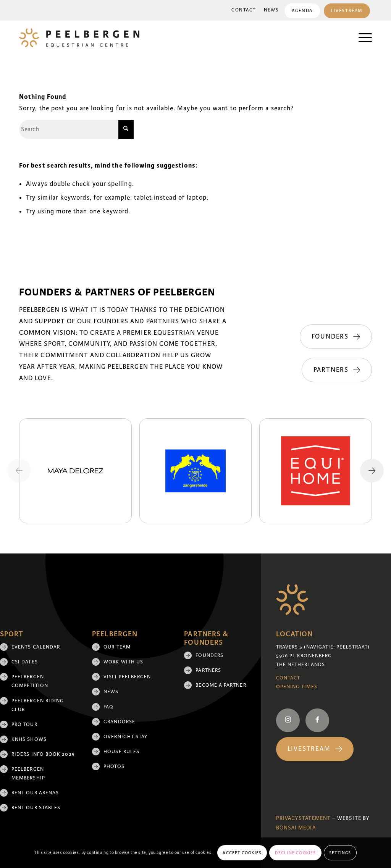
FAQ (108, 707)
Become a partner (221, 685)
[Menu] (361, 38)
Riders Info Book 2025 (43, 754)
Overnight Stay (125, 737)
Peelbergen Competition (30, 681)
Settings (340, 853)
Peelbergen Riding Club (38, 705)
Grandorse (119, 722)
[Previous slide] (19, 471)
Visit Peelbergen (127, 677)
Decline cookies (296, 853)
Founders (209, 655)
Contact (243, 10)
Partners (208, 670)
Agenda (301, 11)
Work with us (123, 662)
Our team (117, 647)
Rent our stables (36, 808)
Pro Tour (24, 724)
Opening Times (297, 687)
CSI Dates (25, 662)
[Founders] (336, 337)
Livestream (347, 11)
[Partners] (337, 370)
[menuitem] (243, 10)
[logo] (79, 38)
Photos (114, 766)
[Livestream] (315, 749)
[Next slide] (372, 471)
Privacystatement (303, 818)
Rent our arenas (35, 793)
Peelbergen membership (28, 774)
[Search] (76, 129)
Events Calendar (36, 647)
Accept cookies (242, 853)
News (270, 10)
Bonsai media (296, 828)
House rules (121, 752)
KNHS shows (29, 739)
